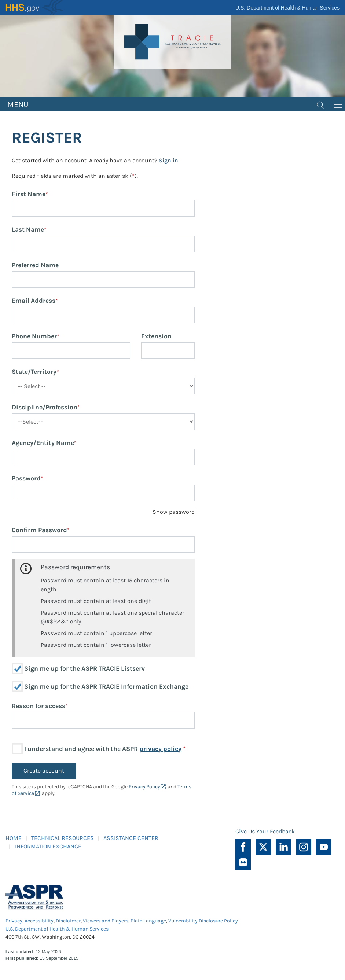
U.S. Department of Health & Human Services (287, 8)
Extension (156, 336)
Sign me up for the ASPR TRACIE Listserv (85, 668)
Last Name (28, 229)
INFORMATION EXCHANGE (48, 846)
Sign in (168, 160)
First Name (29, 194)
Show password (174, 512)
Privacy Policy (144, 787)
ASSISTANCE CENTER (131, 838)
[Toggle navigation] (320, 104)
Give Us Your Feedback (265, 831)
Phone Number (34, 336)
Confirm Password (39, 530)
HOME (14, 838)
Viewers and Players (106, 921)
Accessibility (39, 921)
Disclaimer (68, 921)
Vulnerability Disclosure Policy (203, 921)
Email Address (34, 301)
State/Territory (34, 372)
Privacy (14, 921)
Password (26, 478)
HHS (35, 7)
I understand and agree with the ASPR (105, 749)
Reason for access (38, 706)
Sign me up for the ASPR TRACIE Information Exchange (106, 686)
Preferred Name (35, 265)
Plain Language (148, 921)
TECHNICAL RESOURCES (63, 838)
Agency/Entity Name (43, 443)
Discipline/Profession (45, 407)
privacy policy (160, 749)
